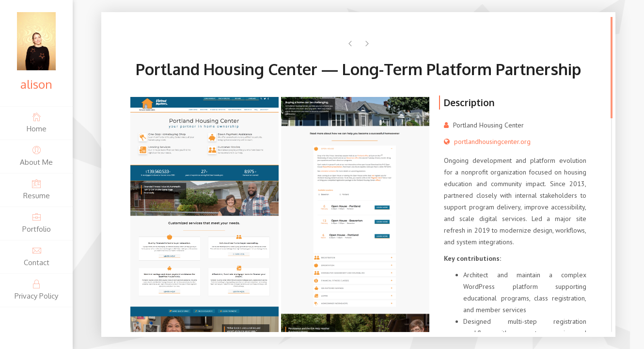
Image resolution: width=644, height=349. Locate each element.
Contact (36, 256)
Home (36, 122)
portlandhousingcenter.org (492, 142)
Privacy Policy (36, 290)
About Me (36, 156)
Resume (36, 189)
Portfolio (36, 223)
